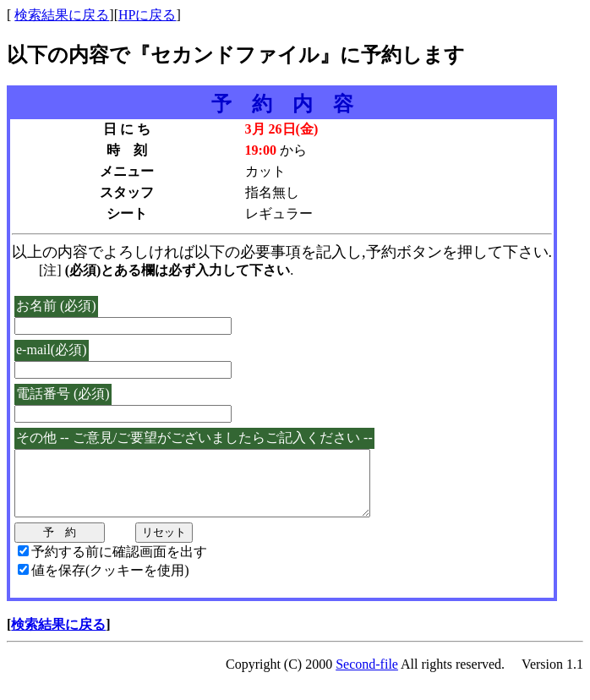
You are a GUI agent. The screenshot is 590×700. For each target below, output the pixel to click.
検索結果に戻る (62, 15)
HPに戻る (147, 15)
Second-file (367, 677)
